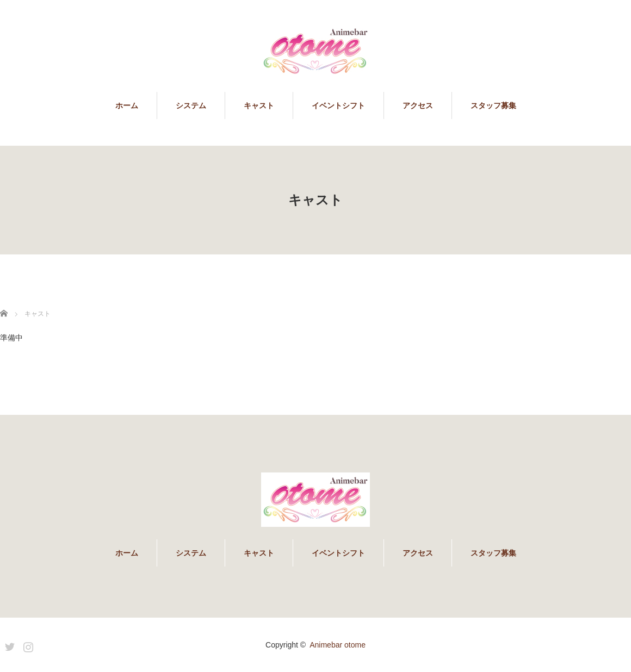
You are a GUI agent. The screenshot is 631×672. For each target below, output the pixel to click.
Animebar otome (338, 645)
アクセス (418, 105)
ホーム (127, 105)
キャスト (259, 105)
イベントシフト (338, 105)
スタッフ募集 (493, 105)
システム (191, 105)
